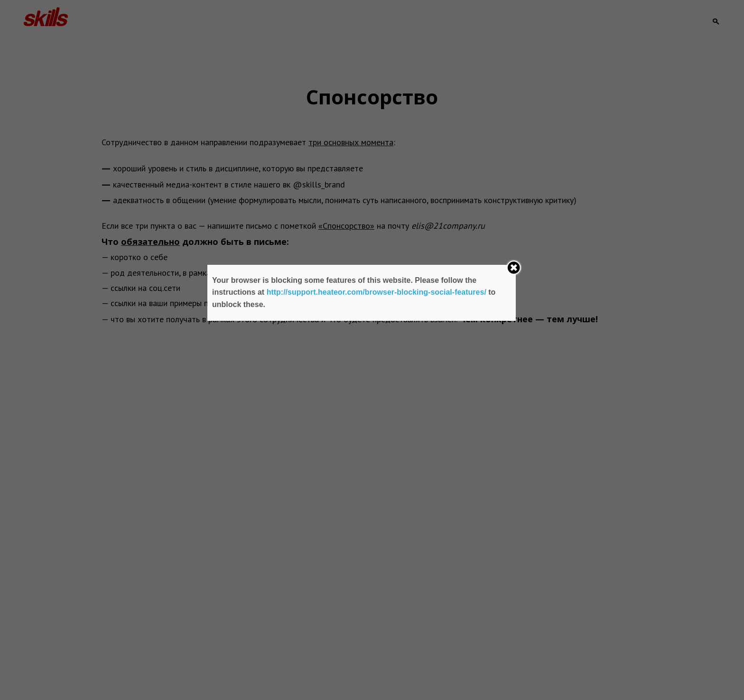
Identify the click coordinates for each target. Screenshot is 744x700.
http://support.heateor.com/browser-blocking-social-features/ (377, 292)
